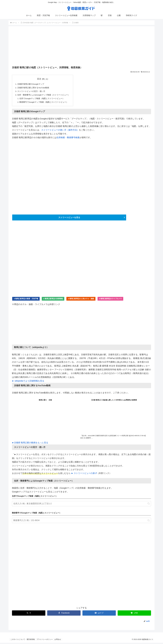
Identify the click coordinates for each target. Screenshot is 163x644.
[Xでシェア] (29, 614)
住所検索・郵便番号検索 (68, 138)
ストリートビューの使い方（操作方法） (60, 131)
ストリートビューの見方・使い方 (31, 92)
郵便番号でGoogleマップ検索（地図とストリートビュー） (44, 103)
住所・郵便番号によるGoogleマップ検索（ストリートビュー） (44, 95)
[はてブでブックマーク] (99, 614)
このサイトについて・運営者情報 (23, 641)
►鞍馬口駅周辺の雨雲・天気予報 (26, 300)
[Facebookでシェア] (64, 614)
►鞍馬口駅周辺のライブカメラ (110, 300)
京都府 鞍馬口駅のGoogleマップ (31, 84)
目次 (39, 79)
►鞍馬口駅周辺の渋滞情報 (53, 300)
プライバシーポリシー (46, 641)
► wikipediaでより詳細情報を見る (28, 382)
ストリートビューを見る (69, 218)
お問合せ (60, 641)
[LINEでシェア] (134, 614)
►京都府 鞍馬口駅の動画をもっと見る (30, 444)
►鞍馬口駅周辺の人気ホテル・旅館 (81, 300)
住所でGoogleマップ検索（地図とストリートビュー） (42, 99)
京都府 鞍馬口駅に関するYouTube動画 (33, 88)
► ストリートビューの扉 (84, 475)
